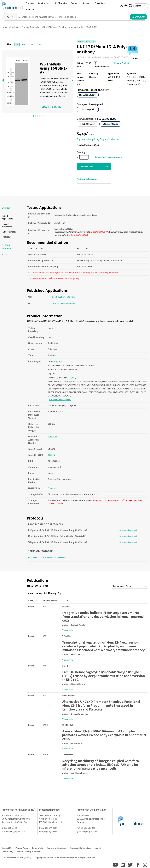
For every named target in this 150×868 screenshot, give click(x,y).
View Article (68, 630)
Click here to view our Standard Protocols (47, 558)
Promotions (100, 3)
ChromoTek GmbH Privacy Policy (16, 857)
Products (30, 3)
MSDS (4, 254)
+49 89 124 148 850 (86, 828)
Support (75, 3)
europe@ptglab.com (49, 831)
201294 (51, 455)
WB (24, 44)
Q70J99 (51, 488)
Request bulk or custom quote (108, 157)
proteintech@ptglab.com (13, 831)
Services (86, 3)
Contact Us (7, 848)
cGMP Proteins (60, 3)
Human (30, 593)
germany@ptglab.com (87, 831)
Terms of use (38, 848)
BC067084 (71, 378)
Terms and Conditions (57, 848)
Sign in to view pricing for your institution (98, 139)
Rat (45, 593)
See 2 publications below (64, 303)
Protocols (6, 237)
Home (5, 27)
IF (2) (45, 586)
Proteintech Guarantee (87, 179)
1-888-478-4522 (9, 828)
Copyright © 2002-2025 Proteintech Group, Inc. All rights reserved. (65, 857)
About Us (30, 9)
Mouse (39, 593)
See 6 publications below (64, 297)
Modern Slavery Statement (29, 852)
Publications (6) (9, 232)
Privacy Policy (22, 848)
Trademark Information (80, 848)
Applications (44, 3)
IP (32, 44)
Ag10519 (58, 361)
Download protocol (128, 530)
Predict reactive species (60, 400)
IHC (40, 44)
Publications (101, 67)
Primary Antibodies (31, 27)
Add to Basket (87, 167)
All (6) (30, 586)
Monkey (52, 593)
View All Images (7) (52, 107)
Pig (59, 593)
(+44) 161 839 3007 (48, 828)
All (17, 44)
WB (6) (38, 586)
